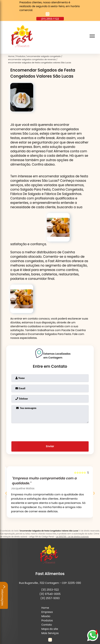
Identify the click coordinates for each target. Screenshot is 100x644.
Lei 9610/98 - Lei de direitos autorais (72, 537)
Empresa (47, 612)
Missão (46, 616)
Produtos (47, 620)
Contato (47, 625)
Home (45, 608)
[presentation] (50, 432)
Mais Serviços (50, 633)
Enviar (50, 446)
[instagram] (48, 15)
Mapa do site (50, 629)
